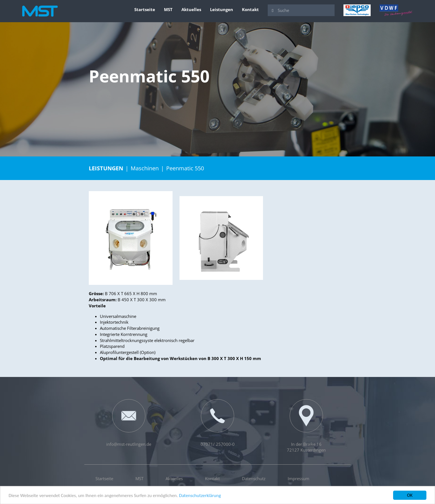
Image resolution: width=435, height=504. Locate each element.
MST (168, 9)
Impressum (299, 478)
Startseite (145, 9)
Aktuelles (191, 9)
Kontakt (250, 9)
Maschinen (145, 168)
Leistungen (222, 9)
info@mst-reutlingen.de (129, 423)
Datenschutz (254, 478)
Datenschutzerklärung (200, 496)
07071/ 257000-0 (218, 423)
